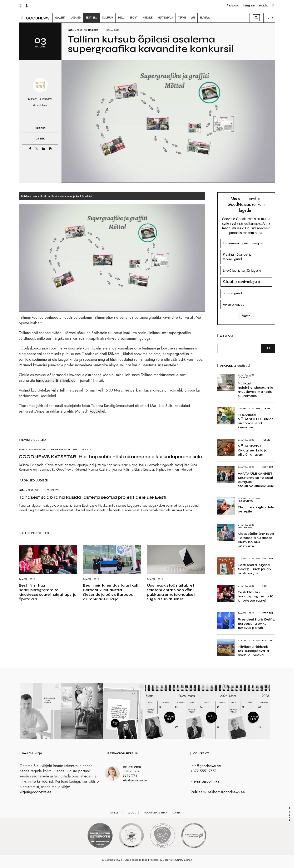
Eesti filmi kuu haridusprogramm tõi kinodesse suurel (256, 596)
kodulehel (97, 411)
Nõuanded (245, 377)
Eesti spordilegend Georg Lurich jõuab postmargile (254, 569)
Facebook (233, 5)
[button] (22, 18)
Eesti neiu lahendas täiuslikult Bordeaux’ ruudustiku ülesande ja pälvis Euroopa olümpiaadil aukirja (111, 592)
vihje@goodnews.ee (36, 792)
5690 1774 (130, 776)
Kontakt (178, 813)
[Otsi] (268, 348)
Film (265, 586)
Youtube (264, 5)
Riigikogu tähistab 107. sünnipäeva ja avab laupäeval (253, 651)
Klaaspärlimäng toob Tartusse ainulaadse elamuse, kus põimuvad (256, 540)
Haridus (93, 30)
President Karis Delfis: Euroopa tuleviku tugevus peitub (256, 624)
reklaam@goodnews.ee (226, 792)
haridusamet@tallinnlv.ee (56, 381)
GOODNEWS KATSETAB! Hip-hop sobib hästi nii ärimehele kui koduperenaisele (110, 457)
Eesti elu (82, 30)
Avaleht (115, 813)
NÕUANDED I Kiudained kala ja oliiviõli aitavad (253, 450)
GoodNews (35, 449)
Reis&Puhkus (246, 501)
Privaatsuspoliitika (205, 781)
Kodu (71, 30)
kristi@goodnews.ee (135, 780)
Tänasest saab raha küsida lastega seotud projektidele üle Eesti (93, 497)
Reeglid (131, 813)
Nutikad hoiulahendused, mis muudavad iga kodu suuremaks (255, 390)
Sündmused (245, 527)
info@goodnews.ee (206, 766)
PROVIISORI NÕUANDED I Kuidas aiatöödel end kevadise (256, 421)
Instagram (249, 5)
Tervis (266, 408)
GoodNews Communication (177, 860)
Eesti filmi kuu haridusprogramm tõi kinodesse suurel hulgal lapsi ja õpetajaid (48, 592)
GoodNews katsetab (57, 449)
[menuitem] (60, 18)
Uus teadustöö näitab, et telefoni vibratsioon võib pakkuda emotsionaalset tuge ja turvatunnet (171, 592)
